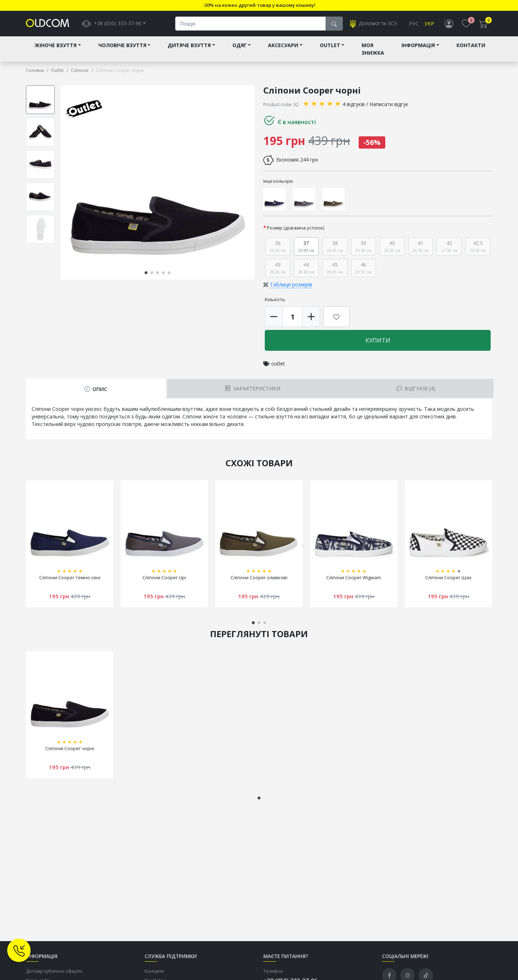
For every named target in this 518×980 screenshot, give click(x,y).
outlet (278, 364)
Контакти (471, 46)
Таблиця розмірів (291, 285)
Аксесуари (283, 46)
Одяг (240, 46)
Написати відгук (389, 105)
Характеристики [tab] (252, 389)
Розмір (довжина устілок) (296, 228)
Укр (429, 24)
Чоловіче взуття (122, 46)
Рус (414, 24)
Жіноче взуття (56, 46)
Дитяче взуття (189, 46)
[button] (146, 273)
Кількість (275, 300)
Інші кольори (278, 181)
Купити (378, 341)
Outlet (330, 46)
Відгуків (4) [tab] (416, 389)
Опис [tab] (96, 389)
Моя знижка (373, 49)
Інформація (418, 46)
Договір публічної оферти (54, 971)
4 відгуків (354, 105)
